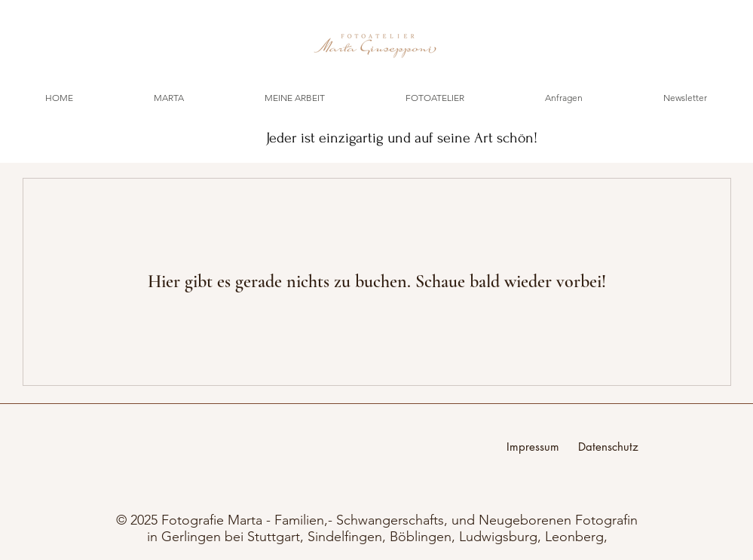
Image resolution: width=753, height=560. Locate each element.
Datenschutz (608, 447)
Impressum (542, 447)
